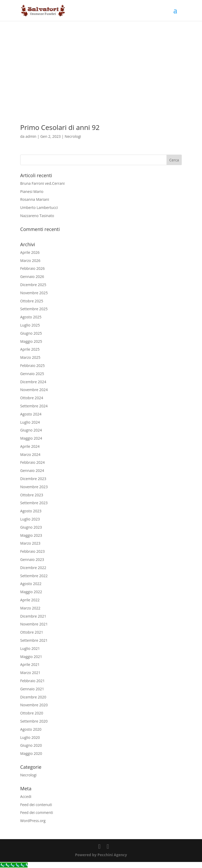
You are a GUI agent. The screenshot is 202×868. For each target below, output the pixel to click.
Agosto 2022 (31, 584)
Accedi (26, 796)
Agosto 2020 (31, 729)
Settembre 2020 (34, 721)
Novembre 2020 (34, 705)
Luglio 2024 (30, 422)
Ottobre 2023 (32, 495)
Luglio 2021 (30, 648)
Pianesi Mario (32, 191)
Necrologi (73, 136)
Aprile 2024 (30, 446)
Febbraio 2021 (32, 681)
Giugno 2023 (31, 527)
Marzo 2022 (30, 608)
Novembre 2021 (34, 624)
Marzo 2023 (30, 543)
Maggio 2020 (31, 753)
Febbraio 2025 (32, 365)
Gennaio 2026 (32, 277)
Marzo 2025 (30, 357)
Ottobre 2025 (32, 301)
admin (31, 136)
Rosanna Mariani (35, 199)
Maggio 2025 (31, 341)
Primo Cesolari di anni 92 (60, 127)
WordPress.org (33, 821)
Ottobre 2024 (32, 398)
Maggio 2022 (31, 592)
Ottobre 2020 (32, 713)
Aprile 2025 (30, 349)
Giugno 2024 (31, 430)
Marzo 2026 (30, 261)
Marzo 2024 (30, 454)
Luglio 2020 (30, 737)
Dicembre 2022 (33, 568)
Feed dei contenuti (36, 805)
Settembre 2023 (34, 503)
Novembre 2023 (34, 487)
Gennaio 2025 (32, 374)
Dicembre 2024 (33, 382)
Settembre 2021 (34, 640)
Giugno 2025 (31, 333)
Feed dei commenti (37, 812)
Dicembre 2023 (33, 479)
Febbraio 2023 (32, 551)
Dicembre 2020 (33, 697)
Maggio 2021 (31, 657)
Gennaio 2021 (32, 689)
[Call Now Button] (14, 865)
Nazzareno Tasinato (37, 216)
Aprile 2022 (30, 600)
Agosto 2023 (31, 511)
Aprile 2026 (30, 252)
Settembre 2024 (34, 406)
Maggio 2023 (31, 535)
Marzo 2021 (30, 673)
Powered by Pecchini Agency (101, 855)
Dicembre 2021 (33, 616)
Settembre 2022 (34, 576)
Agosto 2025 (31, 317)
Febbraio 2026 (32, 268)
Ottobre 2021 (32, 632)
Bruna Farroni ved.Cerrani (42, 183)
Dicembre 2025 (33, 285)
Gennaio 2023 (32, 559)
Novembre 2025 (34, 293)
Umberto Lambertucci (39, 207)
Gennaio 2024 (32, 470)
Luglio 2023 (30, 519)
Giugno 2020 (31, 745)
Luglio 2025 (30, 325)
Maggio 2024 (31, 438)
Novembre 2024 (34, 390)
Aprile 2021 (30, 664)
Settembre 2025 (34, 309)
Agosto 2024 (31, 414)
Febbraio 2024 (32, 462)
